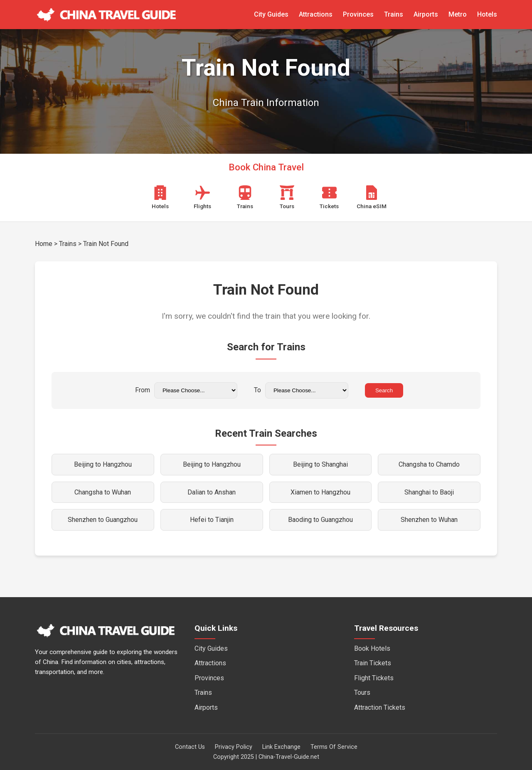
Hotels (487, 14)
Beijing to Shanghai (320, 464)
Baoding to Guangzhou (320, 520)
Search (384, 390)
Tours (362, 693)
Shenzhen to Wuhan (429, 520)
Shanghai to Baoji (429, 492)
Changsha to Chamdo (429, 464)
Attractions (316, 14)
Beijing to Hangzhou (103, 464)
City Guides (271, 14)
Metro (458, 14)
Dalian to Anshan (212, 492)
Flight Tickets (374, 678)
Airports (426, 14)
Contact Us (190, 747)
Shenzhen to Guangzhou (103, 520)
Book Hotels (372, 648)
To (301, 390)
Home (44, 244)
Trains (394, 14)
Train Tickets (373, 663)
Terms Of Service (334, 747)
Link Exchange (281, 747)
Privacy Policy (234, 747)
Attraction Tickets (380, 707)
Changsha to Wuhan (103, 492)
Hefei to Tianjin (212, 520)
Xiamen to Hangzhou (320, 492)
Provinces (358, 14)
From (186, 390)
